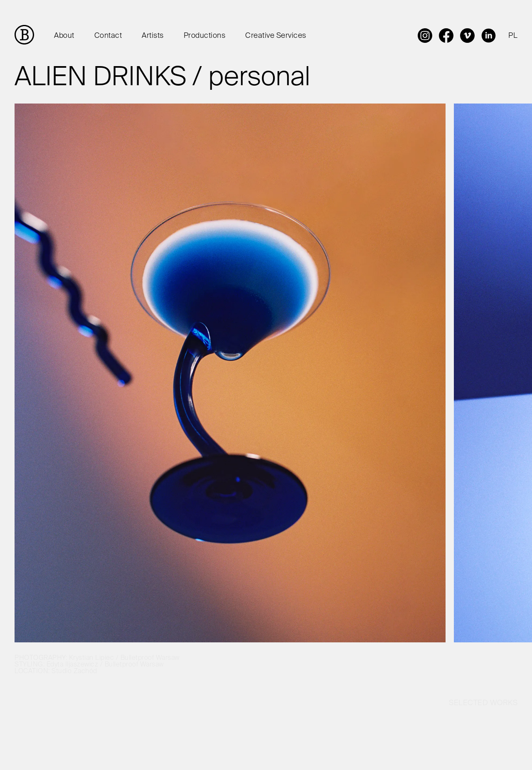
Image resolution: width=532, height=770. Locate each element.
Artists (153, 36)
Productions (205, 36)
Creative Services (276, 36)
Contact (108, 36)
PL (513, 36)
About (64, 36)
